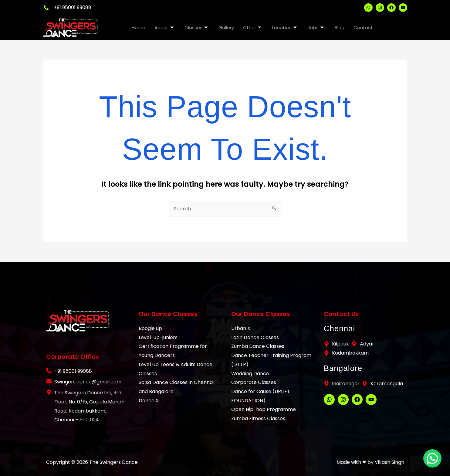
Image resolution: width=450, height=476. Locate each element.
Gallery (226, 27)
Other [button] (252, 27)
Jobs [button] (316, 27)
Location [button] (284, 27)
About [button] (164, 27)
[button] (434, 464)
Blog (340, 27)
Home (139, 27)
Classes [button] (196, 27)
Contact (363, 27)
